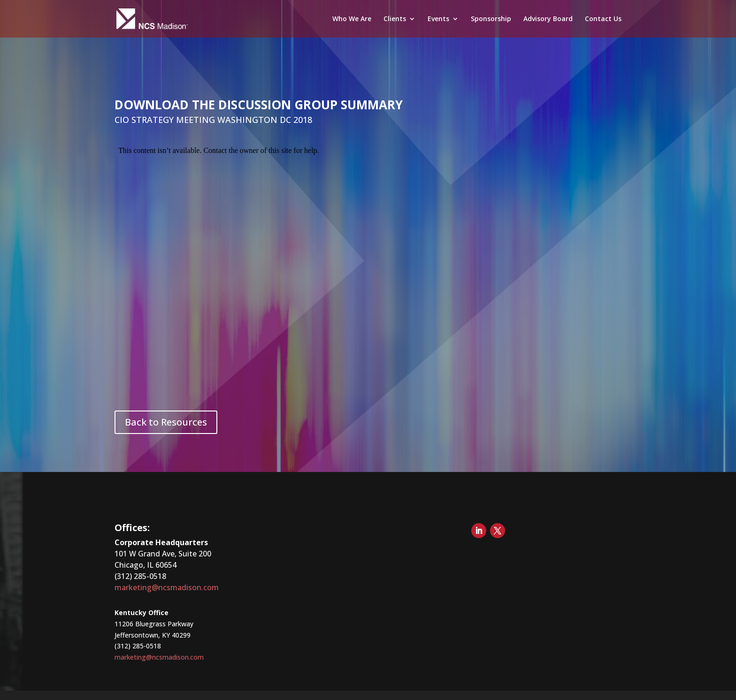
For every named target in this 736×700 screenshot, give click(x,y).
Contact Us (603, 19)
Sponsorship (491, 19)
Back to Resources (166, 422)
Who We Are (352, 19)
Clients (395, 19)
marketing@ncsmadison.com (167, 587)
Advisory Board (548, 19)
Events (438, 19)
